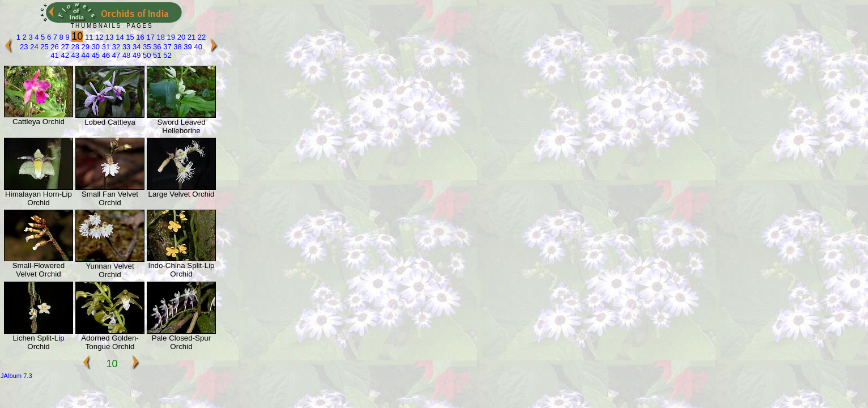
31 (105, 47)
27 (64, 47)
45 (95, 55)
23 (24, 47)
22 (201, 37)
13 (109, 37)
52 (167, 55)
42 (64, 55)
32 (115, 47)
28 (74, 47)
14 (119, 37)
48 (125, 55)
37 (167, 47)
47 (115, 55)
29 (84, 47)
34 (135, 47)
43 (74, 55)
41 (54, 55)
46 (105, 55)
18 (160, 37)
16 (139, 37)
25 (44, 47)
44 (84, 55)
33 (125, 47)
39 (187, 47)
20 (180, 37)
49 (135, 55)
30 (95, 47)
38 (177, 47)
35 (146, 47)
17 (150, 37)
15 (129, 37)
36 (156, 47)
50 (146, 55)
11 (88, 37)
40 (197, 47)
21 (190, 37)
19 (170, 37)
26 (54, 47)
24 (33, 47)
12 (98, 37)
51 (156, 55)
